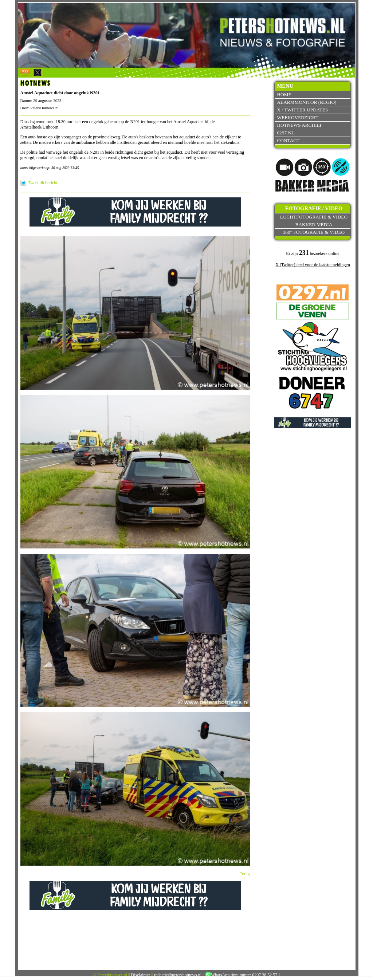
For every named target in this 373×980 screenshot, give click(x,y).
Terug (245, 874)
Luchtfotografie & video (314, 217)
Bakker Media (314, 225)
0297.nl (286, 133)
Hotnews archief (300, 125)
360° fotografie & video (314, 232)
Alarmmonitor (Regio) (307, 102)
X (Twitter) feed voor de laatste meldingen (313, 265)
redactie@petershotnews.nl (178, 975)
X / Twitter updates (302, 110)
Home (284, 95)
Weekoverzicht (298, 117)
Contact (288, 140)
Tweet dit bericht (43, 183)
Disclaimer (141, 975)
